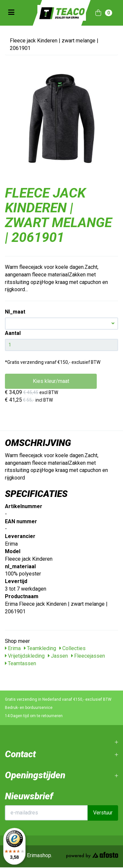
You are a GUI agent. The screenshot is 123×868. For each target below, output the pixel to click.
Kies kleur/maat (51, 381)
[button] (61, 324)
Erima (13, 648)
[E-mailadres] (46, 813)
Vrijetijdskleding (25, 656)
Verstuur (103, 813)
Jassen (58, 656)
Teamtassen (20, 663)
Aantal (13, 333)
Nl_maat (15, 312)
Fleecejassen (88, 656)
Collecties (72, 648)
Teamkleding (40, 648)
